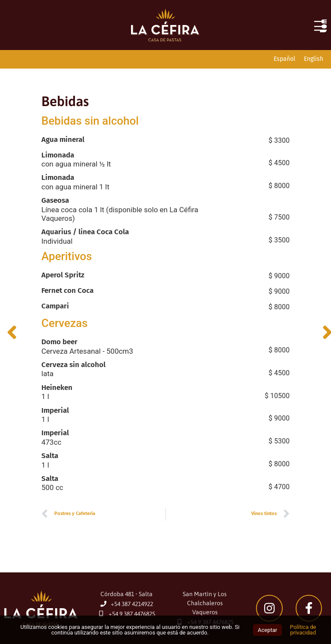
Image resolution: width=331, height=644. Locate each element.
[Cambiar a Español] (284, 59)
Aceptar (267, 630)
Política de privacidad (303, 630)
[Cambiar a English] (314, 59)
